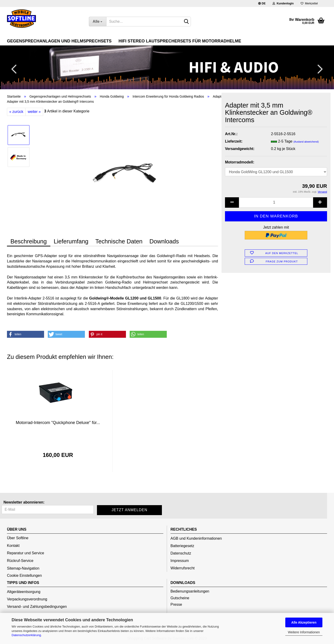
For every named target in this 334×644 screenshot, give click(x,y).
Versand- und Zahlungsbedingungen (37, 607)
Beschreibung (29, 241)
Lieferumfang (71, 241)
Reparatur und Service (26, 553)
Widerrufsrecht (183, 568)
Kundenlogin (283, 3)
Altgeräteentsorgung (24, 592)
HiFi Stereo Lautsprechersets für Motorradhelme (180, 41)
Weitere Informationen (304, 632)
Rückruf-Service (20, 561)
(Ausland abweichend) (306, 142)
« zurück (16, 112)
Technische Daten (119, 241)
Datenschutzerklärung (26, 635)
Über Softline (18, 538)
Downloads (164, 241)
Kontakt (13, 546)
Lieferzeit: (234, 141)
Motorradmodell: (240, 162)
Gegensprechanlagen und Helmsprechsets (59, 41)
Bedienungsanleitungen (190, 591)
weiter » (34, 112)
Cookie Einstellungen (24, 575)
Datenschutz (181, 553)
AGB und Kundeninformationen (196, 538)
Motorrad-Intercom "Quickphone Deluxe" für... (58, 423)
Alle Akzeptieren (304, 622)
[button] (26, 334)
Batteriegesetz (182, 546)
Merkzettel (309, 3)
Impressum (180, 561)
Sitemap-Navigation (23, 568)
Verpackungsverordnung (27, 599)
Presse (176, 604)
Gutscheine (180, 598)
